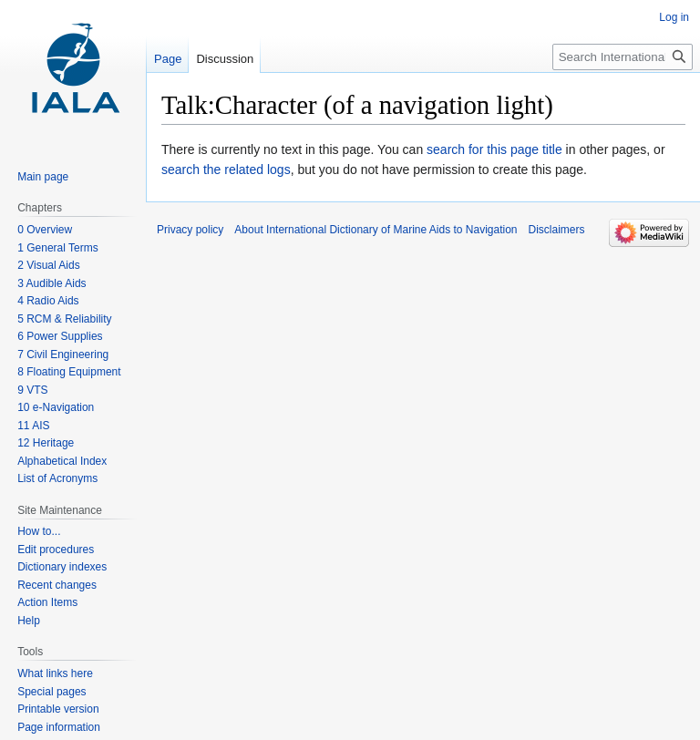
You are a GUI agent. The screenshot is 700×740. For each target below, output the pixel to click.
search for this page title (494, 149)
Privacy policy (190, 230)
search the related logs (226, 170)
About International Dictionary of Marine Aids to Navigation (376, 230)
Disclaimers (557, 230)
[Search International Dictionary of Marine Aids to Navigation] (623, 57)
